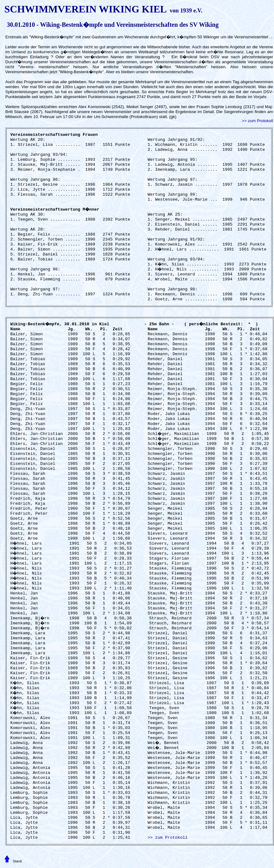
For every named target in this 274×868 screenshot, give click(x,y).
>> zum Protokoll (257, 121)
